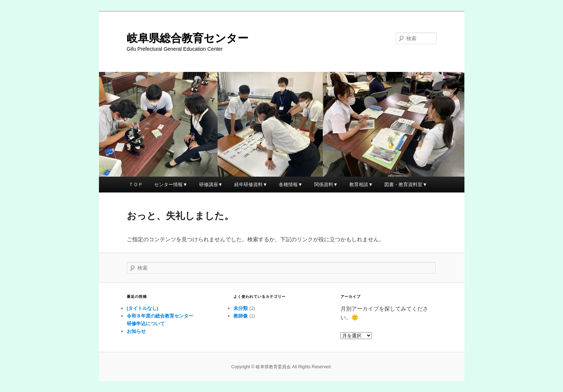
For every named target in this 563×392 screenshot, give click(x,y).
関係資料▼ (326, 185)
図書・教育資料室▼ (406, 185)
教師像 (241, 316)
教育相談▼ (361, 185)
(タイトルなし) (143, 308)
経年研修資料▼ (251, 185)
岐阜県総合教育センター (188, 38)
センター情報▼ (171, 185)
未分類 (241, 308)
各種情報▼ (291, 185)
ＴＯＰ (136, 185)
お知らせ (136, 331)
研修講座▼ (211, 185)
